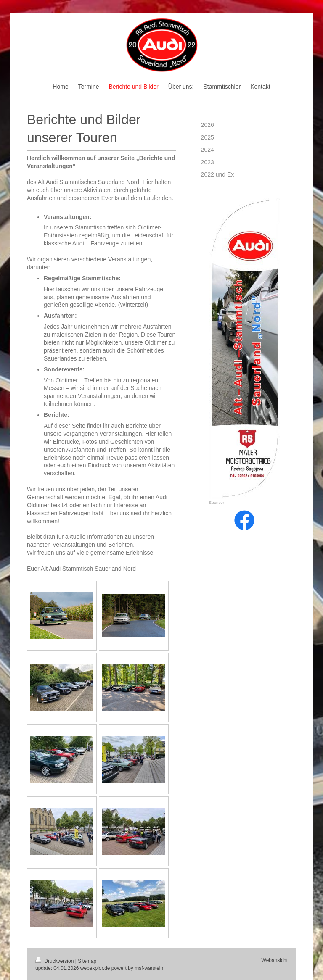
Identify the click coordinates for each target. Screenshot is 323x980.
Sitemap (87, 961)
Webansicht (275, 960)
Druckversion (55, 961)
